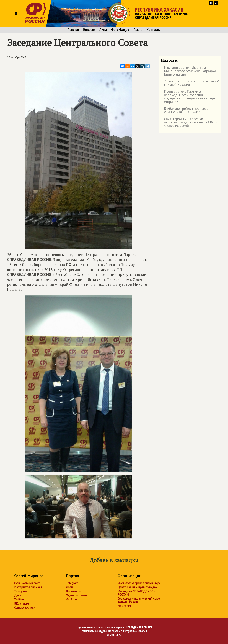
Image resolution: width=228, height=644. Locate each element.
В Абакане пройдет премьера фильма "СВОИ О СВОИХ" (184, 111)
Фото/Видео (120, 30)
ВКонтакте (22, 603)
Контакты (154, 30)
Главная (73, 30)
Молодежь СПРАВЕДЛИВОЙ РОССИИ (137, 593)
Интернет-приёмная (28, 587)
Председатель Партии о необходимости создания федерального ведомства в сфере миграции (188, 97)
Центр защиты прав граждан (137, 587)
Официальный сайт (27, 583)
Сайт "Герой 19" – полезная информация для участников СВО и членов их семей (189, 122)
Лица (103, 30)
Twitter (19, 599)
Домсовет (124, 606)
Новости (89, 30)
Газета (138, 30)
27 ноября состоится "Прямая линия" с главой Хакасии (190, 83)
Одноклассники (25, 608)
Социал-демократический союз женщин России (139, 600)
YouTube (71, 599)
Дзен (18, 595)
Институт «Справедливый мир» (139, 583)
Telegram (20, 591)
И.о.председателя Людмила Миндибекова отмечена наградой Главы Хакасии (188, 71)
